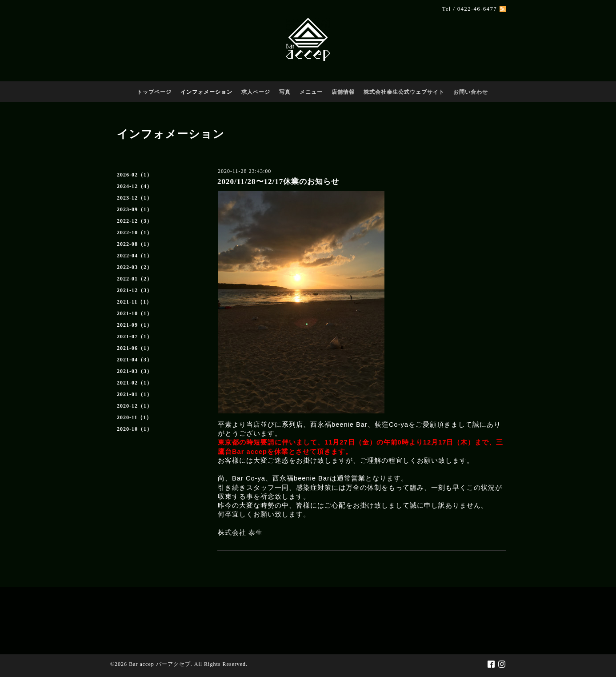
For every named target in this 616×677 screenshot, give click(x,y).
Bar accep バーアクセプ (160, 664)
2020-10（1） (135, 429)
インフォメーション (206, 92)
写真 (285, 92)
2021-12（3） (135, 290)
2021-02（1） (135, 383)
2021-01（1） (135, 394)
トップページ (154, 92)
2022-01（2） (135, 279)
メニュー (311, 92)
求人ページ (256, 92)
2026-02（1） (135, 175)
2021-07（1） (135, 336)
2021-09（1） (135, 325)
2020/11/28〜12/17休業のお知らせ (278, 182)
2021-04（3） (135, 360)
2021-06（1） (135, 348)
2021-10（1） (135, 313)
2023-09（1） (135, 209)
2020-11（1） (134, 417)
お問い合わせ (471, 92)
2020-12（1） (135, 406)
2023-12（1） (135, 198)
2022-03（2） (135, 267)
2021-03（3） (135, 371)
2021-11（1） (134, 302)
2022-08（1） (135, 244)
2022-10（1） (135, 232)
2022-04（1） (135, 256)
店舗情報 (343, 92)
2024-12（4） (135, 186)
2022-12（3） (135, 221)
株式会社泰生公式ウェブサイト (404, 92)
